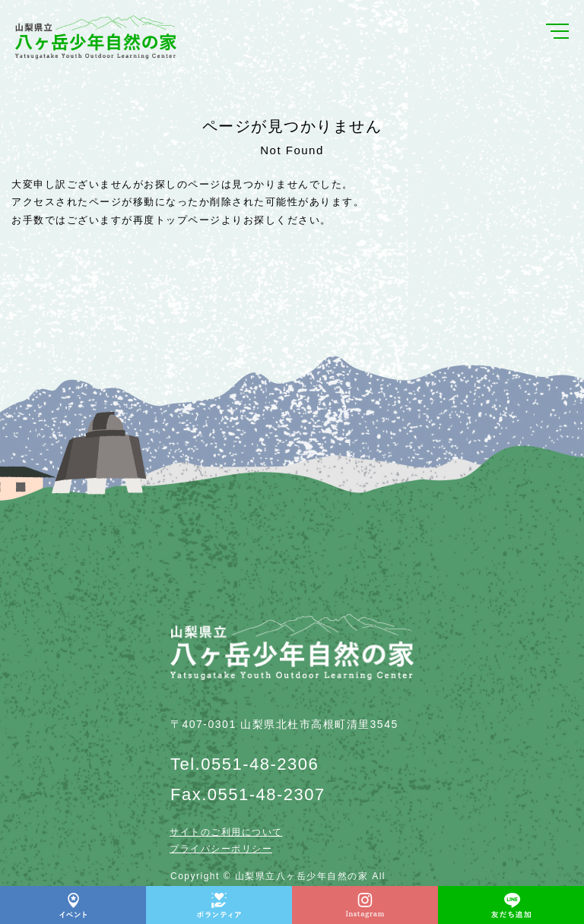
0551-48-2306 (260, 764)
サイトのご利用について (226, 832)
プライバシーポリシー (221, 849)
